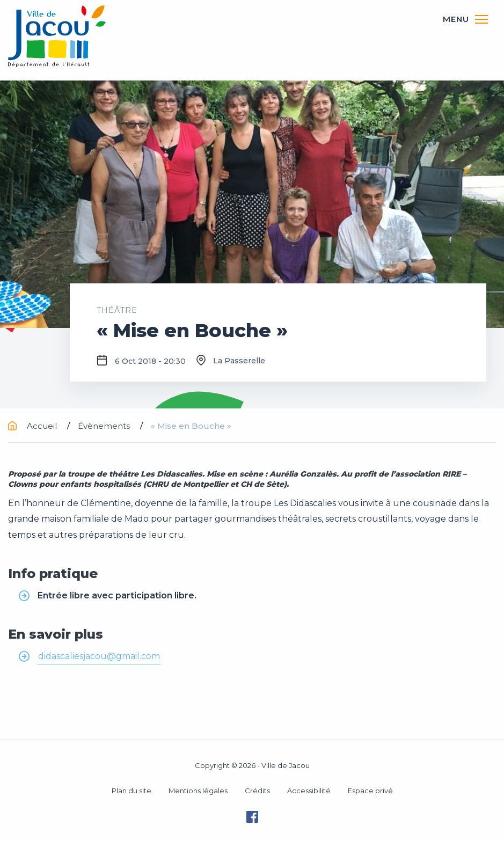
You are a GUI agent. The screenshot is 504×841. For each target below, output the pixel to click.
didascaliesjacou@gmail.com (99, 656)
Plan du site (132, 791)
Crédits (257, 791)
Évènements (105, 426)
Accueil (34, 426)
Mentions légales (198, 791)
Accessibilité (309, 791)
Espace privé (370, 791)
